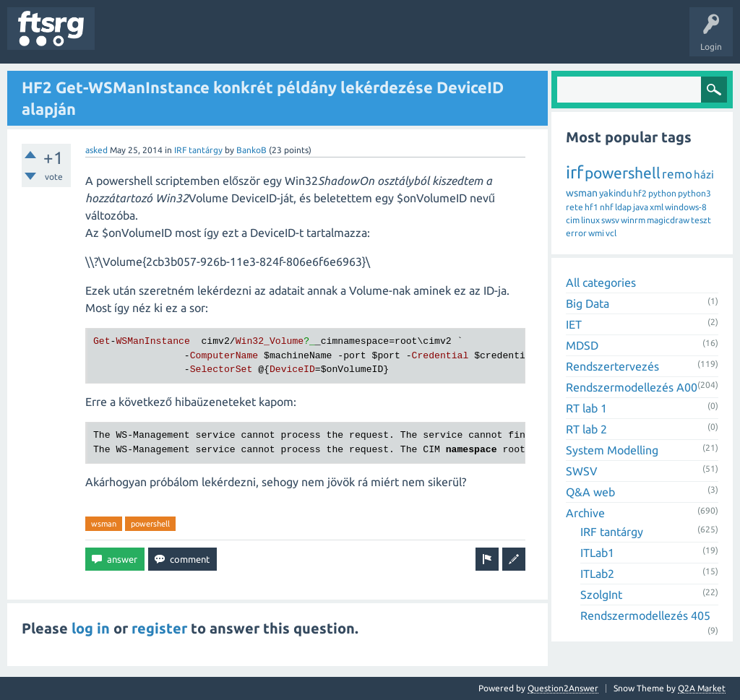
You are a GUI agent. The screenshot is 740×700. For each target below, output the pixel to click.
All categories (601, 282)
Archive (585, 513)
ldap (623, 207)
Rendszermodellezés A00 (632, 387)
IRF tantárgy (198, 150)
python (662, 193)
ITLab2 (597, 574)
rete (575, 207)
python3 (694, 193)
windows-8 (686, 207)
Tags (241, 39)
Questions (125, 39)
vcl (611, 233)
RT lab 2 (586, 429)
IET (574, 324)
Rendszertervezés (612, 366)
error (576, 233)
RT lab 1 (586, 408)
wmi (596, 233)
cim (573, 220)
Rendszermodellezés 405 (645, 615)
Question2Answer (563, 688)
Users (287, 39)
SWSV (582, 471)
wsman (104, 524)
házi (704, 174)
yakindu (615, 193)
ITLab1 (597, 553)
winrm (633, 220)
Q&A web (590, 492)
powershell (150, 524)
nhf (607, 207)
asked (96, 150)
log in (91, 628)
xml (657, 207)
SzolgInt (601, 595)
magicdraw (668, 220)
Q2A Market (702, 688)
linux (590, 220)
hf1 (591, 207)
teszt (701, 220)
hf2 (640, 193)
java (641, 207)
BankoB (251, 150)
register (159, 628)
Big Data (588, 303)
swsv (610, 220)
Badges (331, 39)
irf (575, 172)
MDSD (582, 345)
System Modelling (612, 450)
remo (677, 174)
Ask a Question (427, 39)
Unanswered (186, 39)
